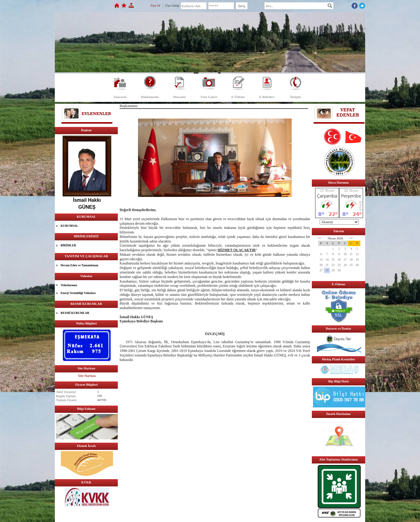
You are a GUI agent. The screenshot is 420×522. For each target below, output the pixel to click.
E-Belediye (267, 97)
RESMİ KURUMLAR (75, 313)
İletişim (295, 97)
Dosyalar (180, 97)
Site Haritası (87, 376)
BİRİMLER (68, 245)
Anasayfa (120, 97)
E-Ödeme (238, 97)
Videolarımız (69, 285)
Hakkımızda (150, 97)
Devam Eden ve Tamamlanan (79, 265)
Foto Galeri (209, 97)
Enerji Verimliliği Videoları (78, 293)
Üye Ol (155, 5)
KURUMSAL (69, 226)
